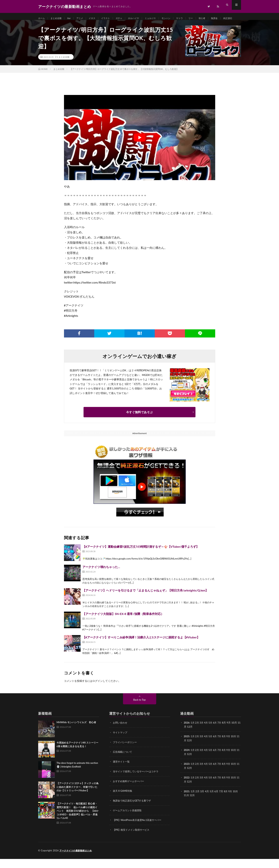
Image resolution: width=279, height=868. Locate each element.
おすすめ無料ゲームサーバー (130, 791)
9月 (231, 747)
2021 (187, 801)
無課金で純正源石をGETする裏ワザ (133, 810)
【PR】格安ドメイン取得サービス (132, 839)
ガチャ (127, 18)
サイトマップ (121, 743)
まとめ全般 (58, 18)
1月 (193, 733)
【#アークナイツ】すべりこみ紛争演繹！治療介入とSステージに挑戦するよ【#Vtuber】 (141, 648)
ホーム (42, 18)
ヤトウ (193, 18)
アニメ (84, 18)
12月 (193, 751)
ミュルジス (161, 18)
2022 (187, 787)
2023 (187, 774)
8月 (226, 747)
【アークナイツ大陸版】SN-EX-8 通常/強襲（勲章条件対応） (123, 625)
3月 (202, 733)
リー (206, 18)
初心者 (218, 18)
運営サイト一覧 (122, 772)
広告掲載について (123, 762)
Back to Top (140, 711)
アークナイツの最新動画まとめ (77, 860)
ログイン (98, 692)
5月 (212, 733)
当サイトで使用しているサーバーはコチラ (137, 781)
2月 (198, 733)
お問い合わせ (121, 733)
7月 (221, 733)
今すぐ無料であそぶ (139, 423)
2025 (187, 747)
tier (72, 18)
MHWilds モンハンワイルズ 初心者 (76, 733)
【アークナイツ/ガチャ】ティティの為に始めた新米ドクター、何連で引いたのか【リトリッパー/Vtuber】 (78, 798)
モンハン (179, 18)
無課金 (231, 18)
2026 (187, 733)
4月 (207, 733)
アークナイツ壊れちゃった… (101, 578)
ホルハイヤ (143, 18)
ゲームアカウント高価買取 (128, 820)
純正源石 (46, 25)
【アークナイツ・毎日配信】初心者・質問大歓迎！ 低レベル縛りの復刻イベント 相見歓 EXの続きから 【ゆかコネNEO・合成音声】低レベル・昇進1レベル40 (78, 822)
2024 (187, 760)
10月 (236, 747)
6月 (217, 733)
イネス (97, 18)
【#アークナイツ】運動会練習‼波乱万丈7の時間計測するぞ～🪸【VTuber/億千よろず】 (141, 557)
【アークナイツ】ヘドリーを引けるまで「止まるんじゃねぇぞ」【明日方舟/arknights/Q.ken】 (145, 601)
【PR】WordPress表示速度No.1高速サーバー (139, 829)
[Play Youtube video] (140, 148)
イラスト (112, 18)
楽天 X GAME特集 (123, 801)
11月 (187, 751)
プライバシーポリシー (126, 753)
